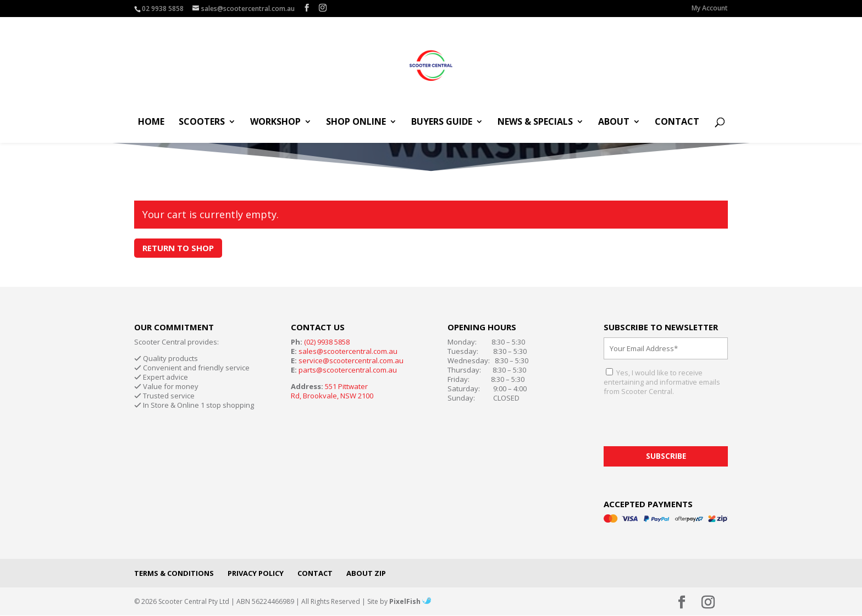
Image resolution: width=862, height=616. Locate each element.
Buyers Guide (442, 123)
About (614, 123)
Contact (677, 123)
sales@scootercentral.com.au (348, 351)
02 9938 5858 (163, 9)
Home (151, 123)
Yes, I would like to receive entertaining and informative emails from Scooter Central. (662, 382)
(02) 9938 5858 (327, 342)
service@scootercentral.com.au (351, 360)
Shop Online (356, 123)
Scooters (202, 123)
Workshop (275, 123)
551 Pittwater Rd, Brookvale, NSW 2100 (332, 391)
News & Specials (535, 123)
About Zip (366, 573)
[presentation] (687, 425)
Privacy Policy (256, 573)
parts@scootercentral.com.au (348, 370)
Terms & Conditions (174, 573)
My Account (710, 9)
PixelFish (410, 601)
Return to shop (178, 248)
